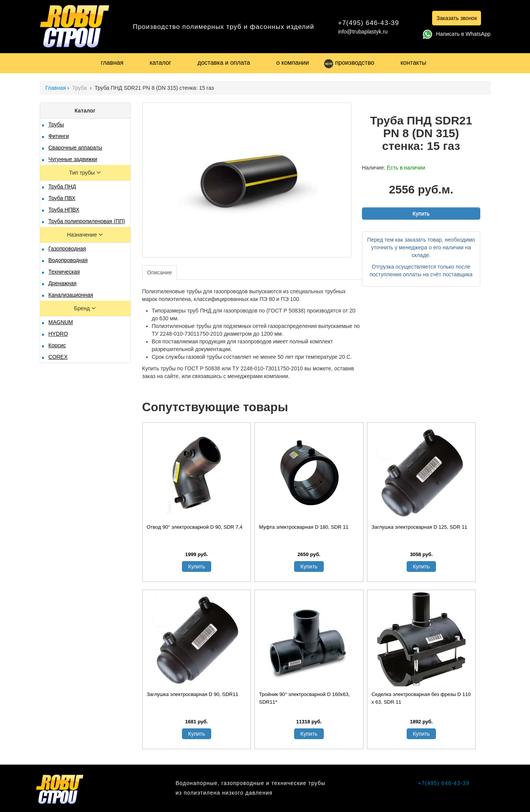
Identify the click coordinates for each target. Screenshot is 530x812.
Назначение (83, 235)
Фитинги (59, 136)
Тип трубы (82, 173)
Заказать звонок (457, 18)
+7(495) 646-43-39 (368, 23)
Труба (80, 88)
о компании (293, 63)
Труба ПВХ (62, 198)
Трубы (56, 124)
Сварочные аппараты (76, 148)
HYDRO (58, 334)
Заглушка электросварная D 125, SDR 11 (420, 527)
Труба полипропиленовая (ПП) (87, 221)
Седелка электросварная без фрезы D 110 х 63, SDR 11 (421, 698)
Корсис (57, 345)
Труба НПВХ (64, 210)
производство (349, 63)
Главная (56, 88)
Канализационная (71, 295)
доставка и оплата (224, 63)
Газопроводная (67, 249)
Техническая (64, 272)
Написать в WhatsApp (457, 34)
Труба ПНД (62, 187)
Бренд (83, 308)
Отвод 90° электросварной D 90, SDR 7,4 (195, 527)
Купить (421, 214)
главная (112, 63)
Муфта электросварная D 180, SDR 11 (304, 527)
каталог (160, 63)
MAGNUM (61, 322)
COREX (58, 357)
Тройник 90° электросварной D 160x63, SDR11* (305, 698)
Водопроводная (68, 260)
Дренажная (63, 283)
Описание (160, 272)
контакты (413, 63)
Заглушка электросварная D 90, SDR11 (193, 694)
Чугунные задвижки (73, 159)
